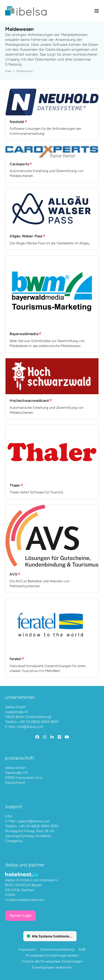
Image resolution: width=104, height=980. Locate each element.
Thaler (16, 485)
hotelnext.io (49, 880)
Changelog (14, 841)
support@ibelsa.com (33, 821)
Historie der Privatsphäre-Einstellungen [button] (52, 961)
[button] (97, 11)
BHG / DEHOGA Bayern (24, 885)
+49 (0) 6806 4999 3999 (38, 722)
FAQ (9, 816)
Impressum (28, 949)
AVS (15, 574)
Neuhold (18, 122)
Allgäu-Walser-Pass (27, 236)
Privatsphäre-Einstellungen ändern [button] (52, 955)
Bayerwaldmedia (25, 334)
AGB (82, 949)
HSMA (10, 895)
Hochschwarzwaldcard (31, 401)
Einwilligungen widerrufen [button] (52, 967)
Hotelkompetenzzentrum (25, 900)
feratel (17, 659)
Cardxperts (21, 164)
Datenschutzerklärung (57, 949)
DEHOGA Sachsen (20, 890)
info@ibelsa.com (30, 727)
